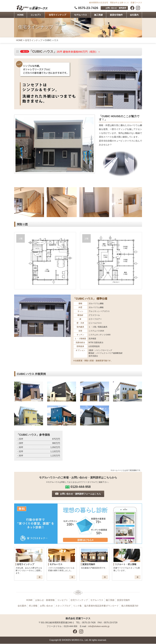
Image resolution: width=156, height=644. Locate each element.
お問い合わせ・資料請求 (116, 8)
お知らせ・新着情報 (45, 600)
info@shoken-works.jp (99, 627)
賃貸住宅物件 (116, 15)
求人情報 (33, 606)
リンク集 (77, 606)
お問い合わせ (46, 606)
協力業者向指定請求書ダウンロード (101, 606)
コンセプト (36, 15)
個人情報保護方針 (130, 606)
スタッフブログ (63, 606)
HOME (20, 15)
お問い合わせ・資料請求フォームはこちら (80, 494)
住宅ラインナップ (57, 15)
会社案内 (134, 15)
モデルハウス (80, 15)
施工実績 (98, 15)
